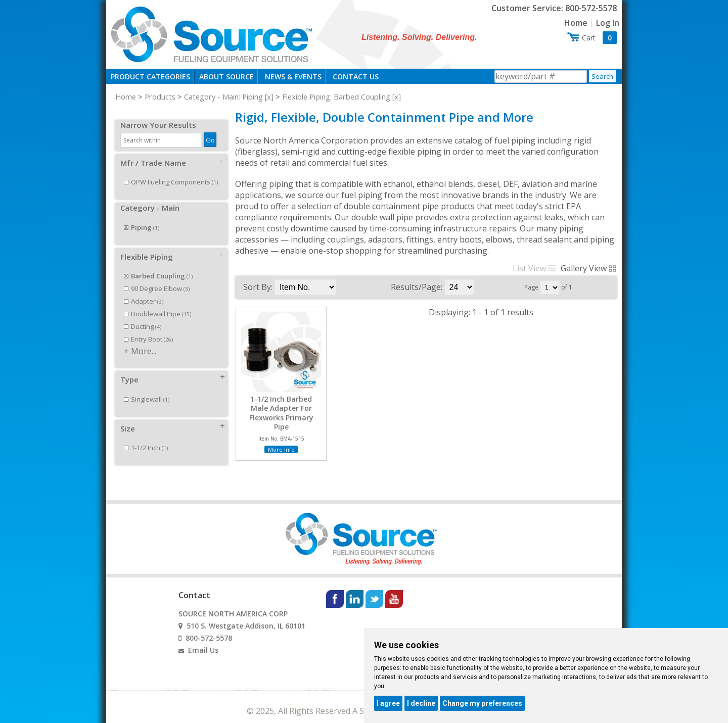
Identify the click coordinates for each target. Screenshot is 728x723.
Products (160, 97)
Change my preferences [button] (482, 703)
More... (144, 340)
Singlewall (147, 388)
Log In (608, 23)
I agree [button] (388, 703)
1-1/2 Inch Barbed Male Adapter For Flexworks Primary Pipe (281, 413)
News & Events (293, 77)
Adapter (144, 290)
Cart (599, 38)
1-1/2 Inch (146, 437)
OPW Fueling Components (171, 171)
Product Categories (150, 77)
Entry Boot (148, 328)
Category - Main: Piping (223, 97)
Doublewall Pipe (157, 303)
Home (576, 23)
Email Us (203, 639)
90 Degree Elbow (157, 277)
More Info (281, 449)
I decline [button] (421, 703)
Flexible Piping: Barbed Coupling (336, 97)
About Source (226, 77)
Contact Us (356, 77)
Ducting (143, 315)
